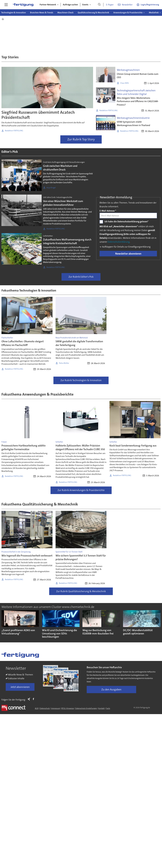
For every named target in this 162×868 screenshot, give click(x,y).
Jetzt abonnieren (20, 687)
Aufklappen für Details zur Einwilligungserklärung (126, 247)
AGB (37, 708)
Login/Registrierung (150, 5)
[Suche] (99, 5)
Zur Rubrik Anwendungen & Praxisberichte (81, 490)
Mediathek (154, 13)
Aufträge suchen (70, 5)
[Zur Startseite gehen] (23, 5)
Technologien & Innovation (14, 13)
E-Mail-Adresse (108, 211)
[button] (155, 621)
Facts (108, 708)
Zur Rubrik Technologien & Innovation (81, 380)
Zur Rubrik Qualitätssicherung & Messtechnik (81, 591)
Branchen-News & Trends (42, 13)
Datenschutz (45, 708)
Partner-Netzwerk (48, 5)
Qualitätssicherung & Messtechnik (93, 13)
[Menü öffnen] (6, 5)
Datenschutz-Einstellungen (86, 708)
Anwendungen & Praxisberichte (128, 13)
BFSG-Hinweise (68, 708)
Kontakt (101, 708)
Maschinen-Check (65, 13)
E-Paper (110, 5)
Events (85, 5)
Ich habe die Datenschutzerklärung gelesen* (127, 222)
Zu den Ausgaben (111, 689)
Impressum (56, 708)
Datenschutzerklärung (119, 242)
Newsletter (127, 5)
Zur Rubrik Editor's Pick (81, 277)
